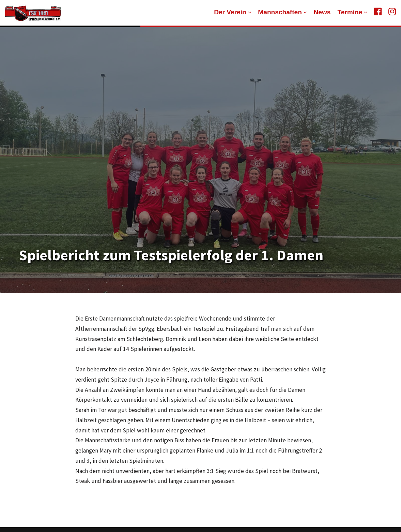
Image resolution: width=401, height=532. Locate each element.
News (322, 12)
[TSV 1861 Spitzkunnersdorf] (33, 13)
